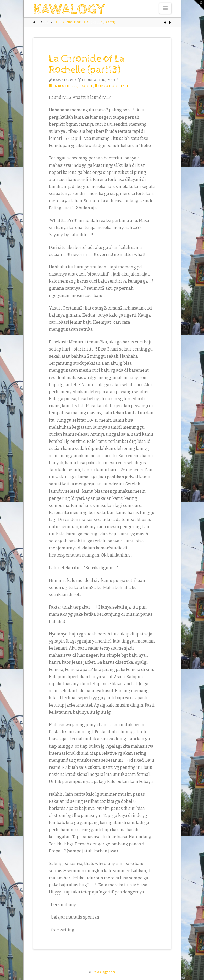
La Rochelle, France (71, 86)
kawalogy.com (104, 972)
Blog (45, 22)
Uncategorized (112, 86)
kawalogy (69, 10)
